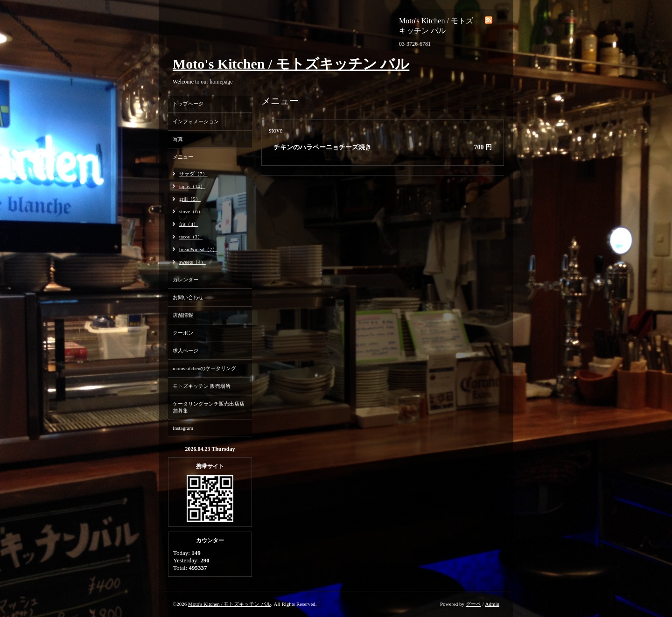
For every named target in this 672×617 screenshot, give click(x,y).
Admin (492, 604)
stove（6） (191, 211)
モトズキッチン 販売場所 (202, 386)
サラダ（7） (193, 174)
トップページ (188, 104)
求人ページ (185, 351)
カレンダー (185, 280)
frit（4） (189, 224)
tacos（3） (191, 237)
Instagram (183, 428)
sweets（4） (192, 262)
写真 (178, 139)
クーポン (183, 333)
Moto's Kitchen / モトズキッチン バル (291, 64)
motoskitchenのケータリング (204, 368)
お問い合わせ (188, 297)
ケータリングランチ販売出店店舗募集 (209, 407)
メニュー (183, 157)
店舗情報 (183, 315)
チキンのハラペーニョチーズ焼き (322, 147)
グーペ (473, 604)
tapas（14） (192, 186)
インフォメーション (196, 121)
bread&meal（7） (198, 249)
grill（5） (190, 199)
